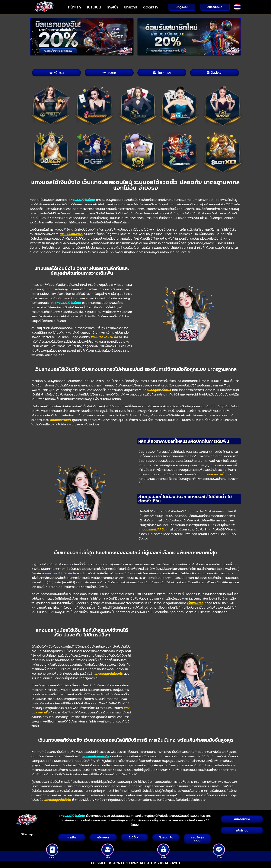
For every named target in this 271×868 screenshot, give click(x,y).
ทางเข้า (112, 7)
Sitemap (27, 834)
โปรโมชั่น (94, 7)
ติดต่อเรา (150, 7)
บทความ (131, 7)
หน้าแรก (75, 7)
